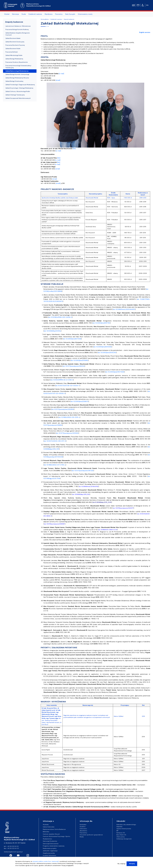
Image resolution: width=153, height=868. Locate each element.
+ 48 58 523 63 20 (13, 846)
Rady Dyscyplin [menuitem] (70, 14)
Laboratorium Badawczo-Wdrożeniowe (18, 26)
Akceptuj (132, 864)
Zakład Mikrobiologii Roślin (14, 55)
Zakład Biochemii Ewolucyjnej (15, 42)
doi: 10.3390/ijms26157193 (101, 323)
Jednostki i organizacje (50, 851)
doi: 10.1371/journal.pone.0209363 (67, 433)
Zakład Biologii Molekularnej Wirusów (17, 78)
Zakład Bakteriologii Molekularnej (17, 71)
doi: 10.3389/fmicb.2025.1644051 (124, 309)
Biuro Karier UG (121, 835)
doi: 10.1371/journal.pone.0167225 (83, 471)
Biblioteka (46, 832)
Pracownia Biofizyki (12, 52)
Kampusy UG (121, 833)
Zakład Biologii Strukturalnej (14, 81)
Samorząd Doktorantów (51, 844)
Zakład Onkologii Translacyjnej (15, 95)
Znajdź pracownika (49, 853)
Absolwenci (83, 831)
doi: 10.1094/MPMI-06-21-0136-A (62, 380)
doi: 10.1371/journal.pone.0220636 (63, 409)
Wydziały (46, 825)
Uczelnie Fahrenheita (49, 855)
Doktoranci (83, 829)
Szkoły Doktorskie (49, 827)
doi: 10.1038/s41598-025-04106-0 (60, 317)
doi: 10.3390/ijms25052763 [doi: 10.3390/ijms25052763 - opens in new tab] (107, 353)
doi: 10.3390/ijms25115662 (79, 360)
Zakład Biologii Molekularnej (14, 59)
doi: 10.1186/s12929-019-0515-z (69, 417)
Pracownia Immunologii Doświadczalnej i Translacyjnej (18, 67)
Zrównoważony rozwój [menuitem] (85, 14)
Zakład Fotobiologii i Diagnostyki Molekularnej (20, 85)
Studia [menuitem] (24, 14)
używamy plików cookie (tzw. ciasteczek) (46, 862)
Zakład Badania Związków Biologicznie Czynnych (18, 34)
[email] (58, 80)
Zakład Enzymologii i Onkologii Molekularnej (19, 88)
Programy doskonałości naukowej (54, 846)
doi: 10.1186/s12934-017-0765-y (55, 465)
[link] (74, 149)
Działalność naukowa (56, 19)
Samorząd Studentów (50, 841)
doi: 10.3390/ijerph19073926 (115, 372)
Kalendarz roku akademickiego (126, 825)
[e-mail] (61, 74)
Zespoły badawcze (69, 19)
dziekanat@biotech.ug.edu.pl (13, 852)
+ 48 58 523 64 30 (13, 848)
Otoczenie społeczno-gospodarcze (91, 835)
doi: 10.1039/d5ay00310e (52, 331)
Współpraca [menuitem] (48, 14)
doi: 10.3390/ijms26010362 (103, 347)
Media (82, 837)
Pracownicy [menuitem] (59, 14)
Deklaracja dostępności (124, 839)
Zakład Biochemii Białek (13, 38)
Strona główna (45, 19)
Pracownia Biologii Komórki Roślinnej (17, 29)
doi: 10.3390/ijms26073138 (72, 339)
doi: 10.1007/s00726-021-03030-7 (68, 386)
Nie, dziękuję (121, 864)
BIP (117, 831)
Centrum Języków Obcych (51, 834)
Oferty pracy (121, 837)
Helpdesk (119, 827)
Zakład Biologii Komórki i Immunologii (17, 74)
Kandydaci (83, 825)
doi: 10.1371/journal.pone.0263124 (74, 366)
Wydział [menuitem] (7, 14)
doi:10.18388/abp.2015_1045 (102, 502)
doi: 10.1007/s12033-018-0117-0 (55, 441)
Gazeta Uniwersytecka (124, 829)
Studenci (83, 827)
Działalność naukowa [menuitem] (35, 14)
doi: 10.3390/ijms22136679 (80, 401)
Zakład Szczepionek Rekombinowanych (18, 98)
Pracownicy (83, 833)
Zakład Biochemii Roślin (13, 49)
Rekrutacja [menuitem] (15, 14)
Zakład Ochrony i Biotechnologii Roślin (18, 91)
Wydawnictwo (47, 839)
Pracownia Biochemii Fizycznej (15, 45)
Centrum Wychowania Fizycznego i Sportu (56, 836)
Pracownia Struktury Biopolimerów (17, 62)
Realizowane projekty (50, 848)
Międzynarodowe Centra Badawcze (54, 829)
